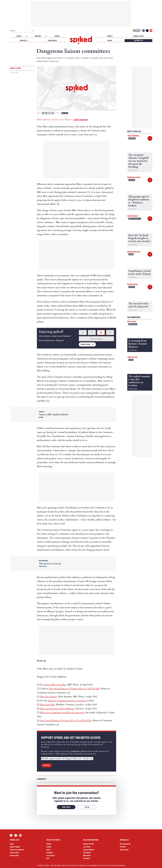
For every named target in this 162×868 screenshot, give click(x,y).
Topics (19, 36)
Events (110, 36)
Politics (65, 113)
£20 (101, 333)
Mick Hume (87, 856)
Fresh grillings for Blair (55, 685)
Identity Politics (135, 219)
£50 (110, 333)
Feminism (132, 138)
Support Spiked (15, 847)
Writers (38, 36)
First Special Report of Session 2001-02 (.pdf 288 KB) (74, 689)
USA (48, 858)
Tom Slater (132, 357)
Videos (57, 36)
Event (131, 360)
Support (46, 765)
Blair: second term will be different (57, 709)
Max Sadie (132, 322)
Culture (49, 847)
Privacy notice (14, 853)
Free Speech (51, 856)
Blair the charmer (49, 697)
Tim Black (87, 858)
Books (110, 41)
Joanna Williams (89, 850)
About (12, 844)
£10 (92, 333)
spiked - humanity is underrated (81, 40)
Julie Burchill (133, 136)
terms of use (75, 865)
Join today (66, 807)
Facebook (144, 31)
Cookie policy (14, 856)
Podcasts (24, 41)
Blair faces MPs (47, 705)
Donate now (85, 344)
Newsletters (138, 36)
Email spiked (124, 850)
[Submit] (33, 31)
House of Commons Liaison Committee (67, 701)
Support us (138, 41)
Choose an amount (96, 339)
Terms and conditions (17, 850)
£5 (83, 333)
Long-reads (52, 41)
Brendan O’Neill (88, 844)
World (131, 254)
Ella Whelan (87, 853)
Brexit (48, 850)
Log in (136, 31)
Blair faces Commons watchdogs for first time (62, 713)
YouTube (151, 31)
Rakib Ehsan (133, 284)
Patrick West (133, 216)
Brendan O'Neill (134, 177)
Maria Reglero (134, 252)
